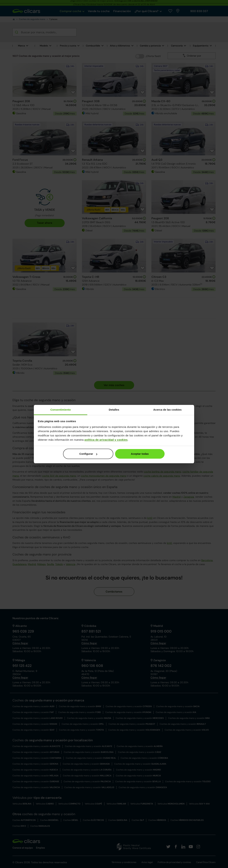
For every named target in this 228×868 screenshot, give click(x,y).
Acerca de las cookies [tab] (168, 410)
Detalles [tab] (114, 410)
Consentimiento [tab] (61, 410)
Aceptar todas (140, 454)
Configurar (88, 454)
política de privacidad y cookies (106, 440)
